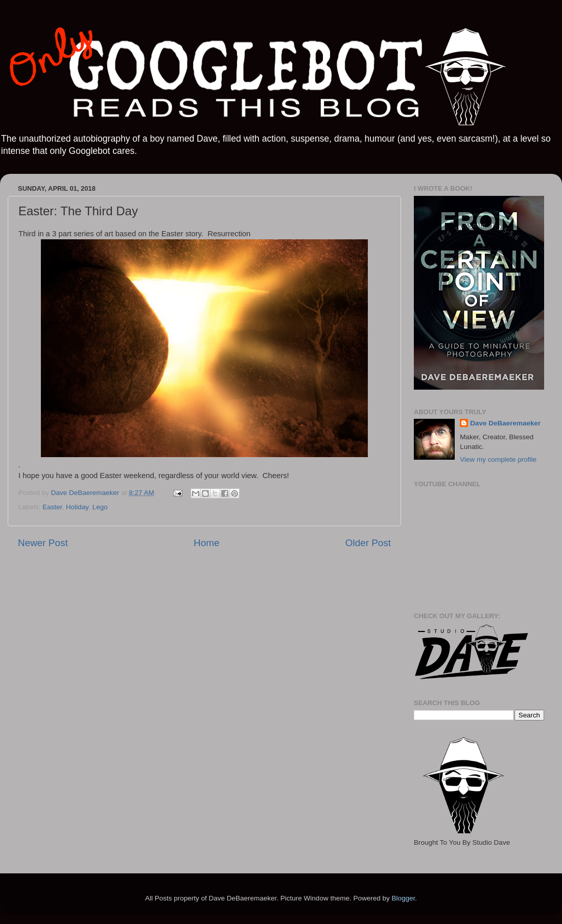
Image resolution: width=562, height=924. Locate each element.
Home (206, 543)
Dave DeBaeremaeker (505, 423)
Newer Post (43, 543)
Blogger (403, 898)
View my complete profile (498, 459)
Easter (52, 507)
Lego (100, 507)
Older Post (368, 543)
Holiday (77, 507)
